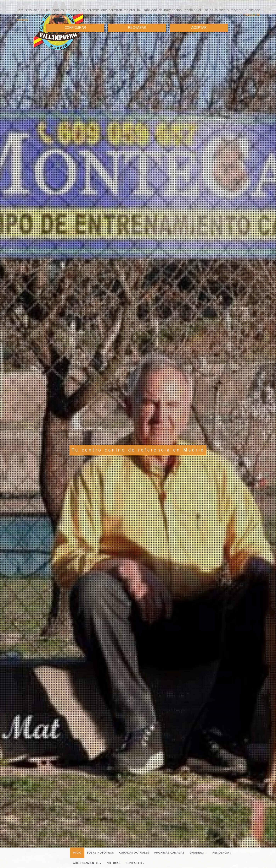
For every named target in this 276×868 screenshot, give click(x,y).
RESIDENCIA (222, 853)
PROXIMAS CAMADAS (169, 853)
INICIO (77, 853)
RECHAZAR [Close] (137, 28)
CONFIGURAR (75, 28)
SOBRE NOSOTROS (100, 853)
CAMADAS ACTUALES (134, 853)
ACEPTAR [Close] (199, 28)
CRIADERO (198, 853)
